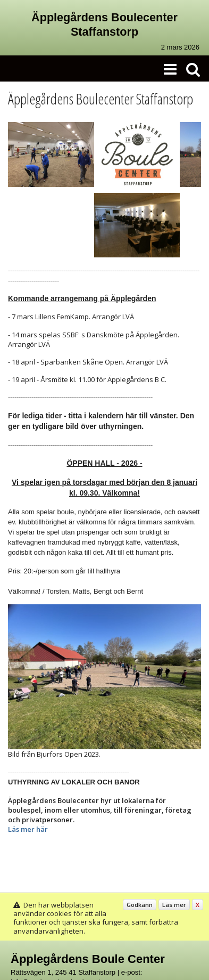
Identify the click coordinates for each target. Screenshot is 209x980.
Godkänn (140, 905)
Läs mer (174, 905)
